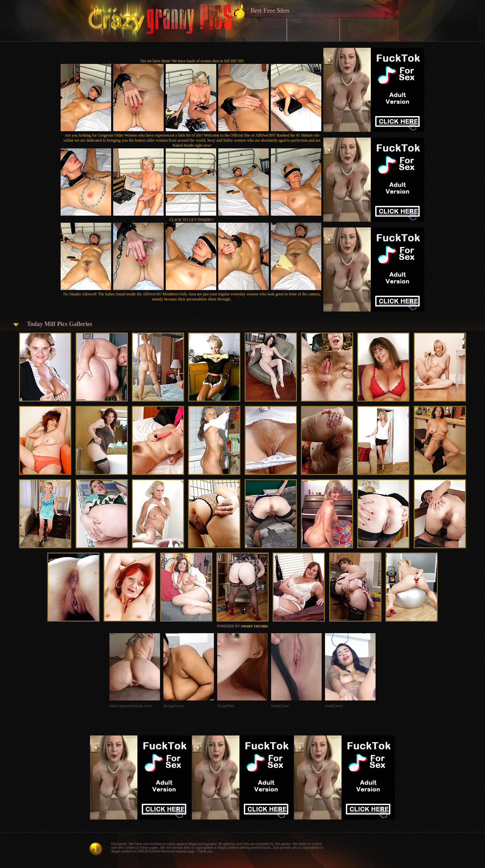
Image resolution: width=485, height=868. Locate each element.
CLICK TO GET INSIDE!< (192, 220)
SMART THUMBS (254, 626)
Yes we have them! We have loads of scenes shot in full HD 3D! (192, 61)
